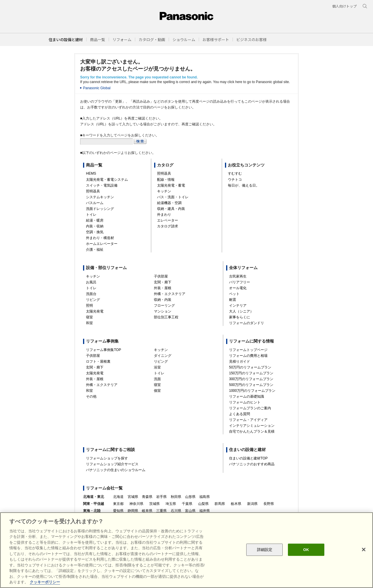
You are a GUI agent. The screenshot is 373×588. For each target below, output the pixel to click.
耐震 (233, 300)
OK (306, 550)
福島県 (205, 497)
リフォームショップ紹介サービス (112, 464)
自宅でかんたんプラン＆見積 (252, 431)
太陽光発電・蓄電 (171, 185)
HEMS (91, 173)
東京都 (118, 504)
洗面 (157, 379)
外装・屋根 (163, 288)
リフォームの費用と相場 (248, 356)
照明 (89, 306)
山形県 (190, 497)
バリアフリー (240, 282)
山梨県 (203, 504)
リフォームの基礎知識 (247, 396)
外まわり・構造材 (100, 238)
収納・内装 (163, 300)
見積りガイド (240, 361)
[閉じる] (364, 550)
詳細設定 (265, 550)
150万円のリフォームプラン (251, 373)
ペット (234, 294)
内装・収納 (95, 226)
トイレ (91, 215)
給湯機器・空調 (169, 203)
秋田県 (176, 497)
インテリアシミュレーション (252, 426)
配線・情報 (166, 180)
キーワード (0, 0)
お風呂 (91, 282)
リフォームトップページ (248, 350)
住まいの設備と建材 (66, 40)
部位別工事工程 (166, 317)
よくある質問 (240, 414)
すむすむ (235, 173)
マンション (163, 311)
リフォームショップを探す (107, 458)
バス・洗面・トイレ (173, 197)
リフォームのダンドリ (247, 323)
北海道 (118, 497)
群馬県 (220, 504)
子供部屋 (161, 276)
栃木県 (236, 504)
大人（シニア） (241, 311)
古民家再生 (238, 276)
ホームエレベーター (102, 244)
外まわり (164, 215)
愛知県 (118, 511)
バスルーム (95, 203)
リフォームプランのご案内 (250, 408)
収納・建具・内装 (171, 209)
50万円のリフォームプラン (250, 367)
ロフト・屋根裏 (98, 361)
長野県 (269, 504)
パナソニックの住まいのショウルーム (116, 470)
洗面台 (91, 294)
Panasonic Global (97, 88)
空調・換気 (95, 232)
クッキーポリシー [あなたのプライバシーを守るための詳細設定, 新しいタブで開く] (45, 582)
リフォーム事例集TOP (103, 350)
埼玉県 (171, 504)
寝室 (89, 317)
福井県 (205, 511)
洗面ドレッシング (100, 209)
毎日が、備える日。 (244, 185)
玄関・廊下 (163, 282)
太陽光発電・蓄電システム (107, 180)
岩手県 (161, 497)
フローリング (164, 306)
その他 (91, 396)
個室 (157, 391)
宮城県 (133, 497)
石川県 (176, 511)
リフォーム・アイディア (248, 420)
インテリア (238, 306)
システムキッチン (100, 197)
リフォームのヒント (245, 402)
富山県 (190, 511)
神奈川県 (136, 504)
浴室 (157, 367)
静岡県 (133, 511)
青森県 (147, 497)
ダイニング (163, 356)
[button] (98, 40)
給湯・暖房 (95, 220)
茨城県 (154, 504)
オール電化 (238, 288)
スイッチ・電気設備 (102, 185)
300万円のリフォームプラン (251, 379)
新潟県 (252, 504)
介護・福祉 (95, 250)
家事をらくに (240, 317)
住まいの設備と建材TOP (248, 458)
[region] (186, 550)
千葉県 (187, 504)
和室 (89, 323)
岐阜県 (147, 511)
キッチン (164, 191)
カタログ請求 (168, 226)
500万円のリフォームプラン (251, 385)
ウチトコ (235, 180)
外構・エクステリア (170, 294)
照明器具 (93, 191)
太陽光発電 (95, 311)
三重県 (161, 511)
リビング (93, 300)
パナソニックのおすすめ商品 (252, 464)
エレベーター (168, 220)
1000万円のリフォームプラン (252, 391)
